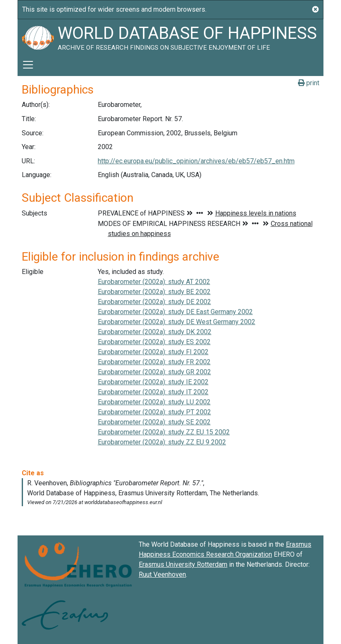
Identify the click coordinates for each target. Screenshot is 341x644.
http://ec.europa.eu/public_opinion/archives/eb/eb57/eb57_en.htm (196, 161)
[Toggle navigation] (28, 65)
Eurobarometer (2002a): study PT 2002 (154, 412)
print (309, 83)
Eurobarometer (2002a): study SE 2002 (154, 422)
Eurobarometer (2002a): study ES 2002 (154, 342)
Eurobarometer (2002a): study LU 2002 (154, 402)
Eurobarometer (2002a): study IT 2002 (153, 392)
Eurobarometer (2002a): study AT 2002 (154, 282)
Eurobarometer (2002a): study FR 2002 (154, 362)
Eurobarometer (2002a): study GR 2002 (154, 372)
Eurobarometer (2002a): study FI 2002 (153, 352)
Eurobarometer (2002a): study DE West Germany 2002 (177, 322)
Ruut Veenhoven (162, 574)
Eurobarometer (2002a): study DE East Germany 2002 (175, 312)
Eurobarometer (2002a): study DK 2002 (155, 332)
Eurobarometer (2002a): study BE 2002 (154, 292)
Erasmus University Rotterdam (183, 564)
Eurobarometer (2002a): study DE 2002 (154, 302)
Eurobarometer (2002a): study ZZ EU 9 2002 (162, 442)
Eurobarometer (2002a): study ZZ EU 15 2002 (164, 432)
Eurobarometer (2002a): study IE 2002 (153, 382)
